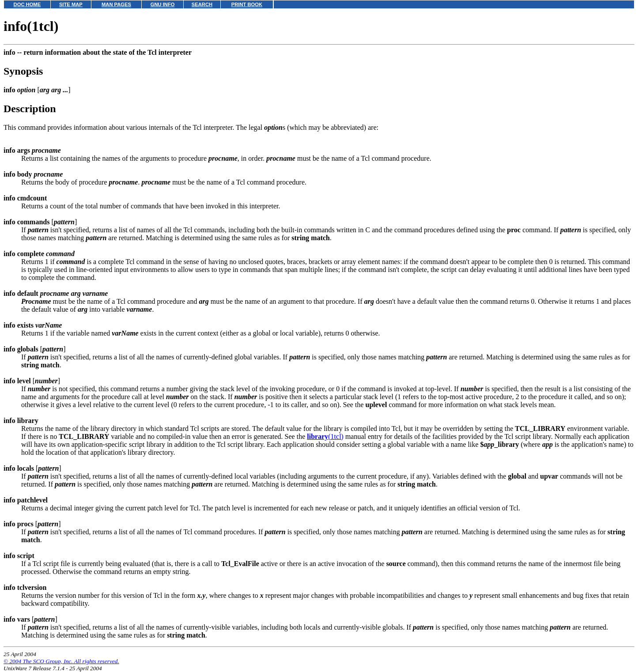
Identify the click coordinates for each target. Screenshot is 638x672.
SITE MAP (71, 4)
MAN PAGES (116, 4)
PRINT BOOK (247, 4)
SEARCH (202, 4)
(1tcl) (325, 436)
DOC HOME (27, 4)
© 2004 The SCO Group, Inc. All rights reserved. (61, 661)
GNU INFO (163, 4)
